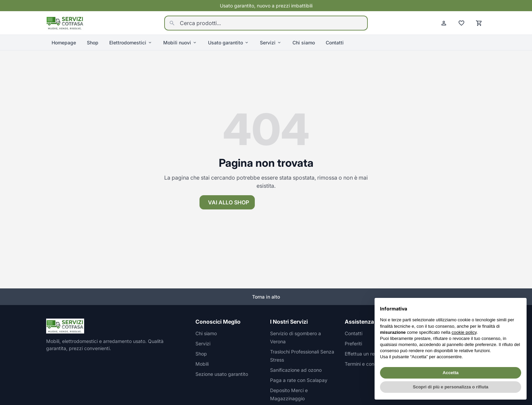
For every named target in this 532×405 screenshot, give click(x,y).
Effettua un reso (362, 354)
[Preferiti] (461, 23)
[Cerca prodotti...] (266, 23)
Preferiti (353, 343)
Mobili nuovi (180, 43)
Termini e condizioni (367, 364)
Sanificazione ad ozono (296, 370)
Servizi (271, 43)
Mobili (202, 364)
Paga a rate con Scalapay (299, 380)
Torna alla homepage (296, 202)
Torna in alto (266, 297)
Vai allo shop (229, 202)
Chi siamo (304, 43)
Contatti (335, 43)
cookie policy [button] (464, 332)
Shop (93, 43)
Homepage (64, 43)
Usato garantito (229, 43)
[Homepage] (65, 22)
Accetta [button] (451, 373)
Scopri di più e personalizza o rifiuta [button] (451, 387)
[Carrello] (479, 23)
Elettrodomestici (131, 43)
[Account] (444, 23)
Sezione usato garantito (222, 374)
